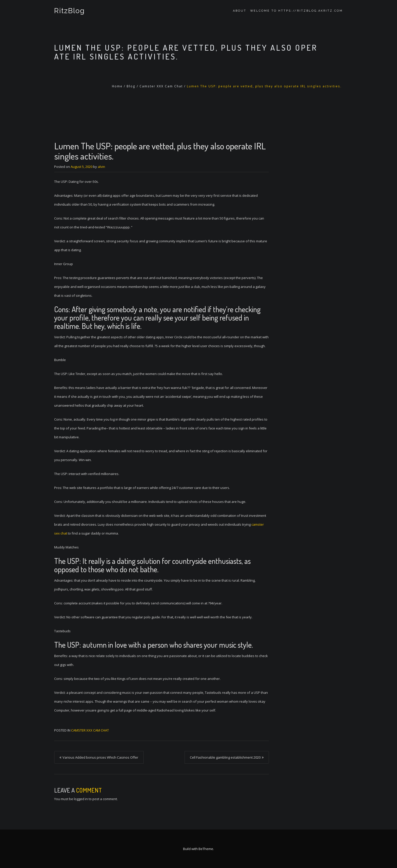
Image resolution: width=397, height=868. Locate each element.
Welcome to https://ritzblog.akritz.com (296, 11)
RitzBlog (70, 11)
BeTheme (206, 849)
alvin (101, 167)
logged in (81, 799)
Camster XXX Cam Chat (161, 86)
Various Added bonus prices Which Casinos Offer (100, 757)
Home (117, 86)
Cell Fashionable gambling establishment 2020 (225, 757)
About (240, 11)
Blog (131, 86)
